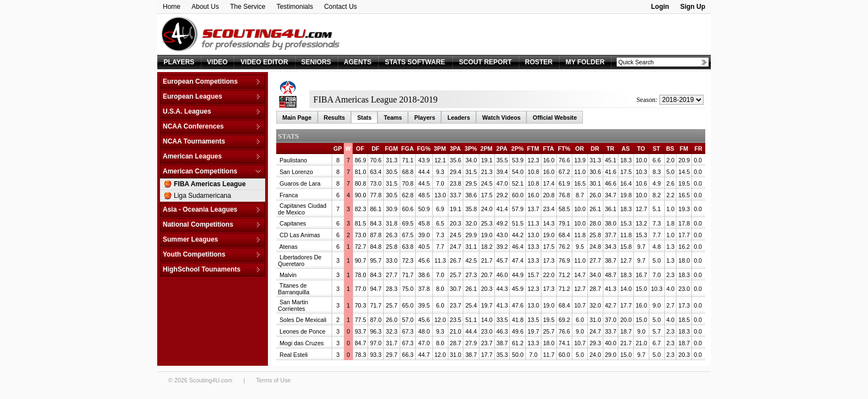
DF (375, 149)
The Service (247, 7)
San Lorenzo (296, 172)
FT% (564, 149)
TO (641, 149)
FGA (408, 149)
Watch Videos (501, 117)
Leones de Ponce (303, 331)
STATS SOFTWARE (415, 62)
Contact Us (340, 7)
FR (699, 149)
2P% (517, 149)
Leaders (459, 117)
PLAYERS (179, 62)
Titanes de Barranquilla (294, 289)
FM (684, 149)
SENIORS (316, 62)
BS (670, 149)
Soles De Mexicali (303, 320)
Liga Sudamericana (202, 196)
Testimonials (294, 7)
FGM (391, 149)
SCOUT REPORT (485, 62)
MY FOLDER (585, 62)
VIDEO (217, 62)
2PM (487, 149)
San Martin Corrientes (293, 305)
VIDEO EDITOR (265, 62)
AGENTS (358, 62)
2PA (502, 149)
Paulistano (293, 160)
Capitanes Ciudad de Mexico (302, 209)
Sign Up (693, 7)
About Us (205, 7)
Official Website (555, 117)
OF (360, 149)
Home (172, 7)
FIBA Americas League (210, 184)
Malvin (288, 275)
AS (626, 149)
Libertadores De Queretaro (300, 260)
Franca (289, 195)
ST (657, 149)
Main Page (297, 117)
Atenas (288, 247)
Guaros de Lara (300, 183)
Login (660, 7)
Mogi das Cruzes (302, 343)
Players (425, 117)
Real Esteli (294, 355)
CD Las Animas (300, 235)
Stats (364, 117)
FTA (549, 149)
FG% (423, 149)
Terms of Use (273, 380)
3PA (455, 149)
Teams (393, 117)
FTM (533, 149)
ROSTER (539, 62)
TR (610, 149)
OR (580, 149)
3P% (471, 149)
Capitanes (293, 223)
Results (335, 117)
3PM (440, 149)
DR (595, 149)
